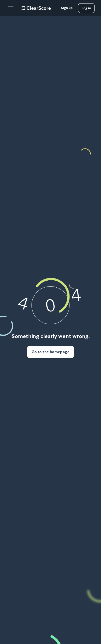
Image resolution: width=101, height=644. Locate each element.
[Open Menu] (11, 8)
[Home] (36, 8)
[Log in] (86, 8)
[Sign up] (67, 8)
